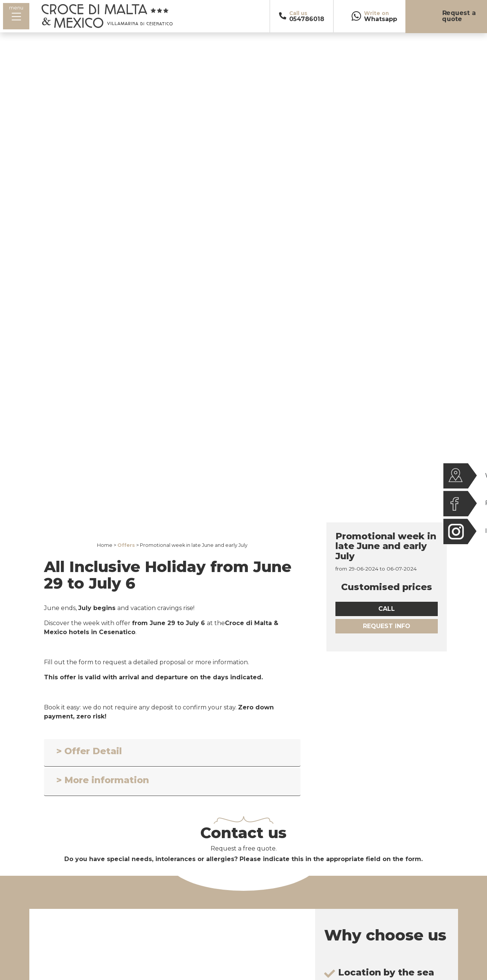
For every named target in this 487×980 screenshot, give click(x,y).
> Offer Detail (89, 751)
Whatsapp (381, 19)
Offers (126, 545)
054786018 (307, 19)
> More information (103, 780)
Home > (107, 545)
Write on (376, 13)
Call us (298, 13)
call (387, 609)
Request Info (387, 626)
